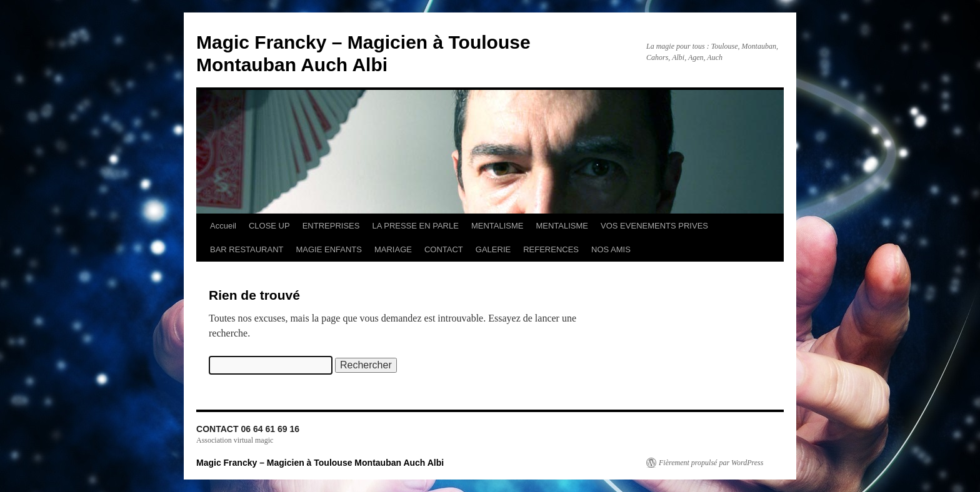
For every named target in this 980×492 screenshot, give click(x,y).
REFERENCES (551, 249)
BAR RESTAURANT (247, 249)
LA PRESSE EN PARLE (415, 226)
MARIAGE (393, 249)
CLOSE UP (269, 226)
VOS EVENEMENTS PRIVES (654, 226)
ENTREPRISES (331, 226)
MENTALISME (497, 226)
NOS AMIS (611, 249)
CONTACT (444, 249)
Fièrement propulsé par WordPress (711, 463)
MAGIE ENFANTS (329, 249)
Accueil (223, 226)
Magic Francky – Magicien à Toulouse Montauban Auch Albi (320, 463)
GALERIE (493, 249)
